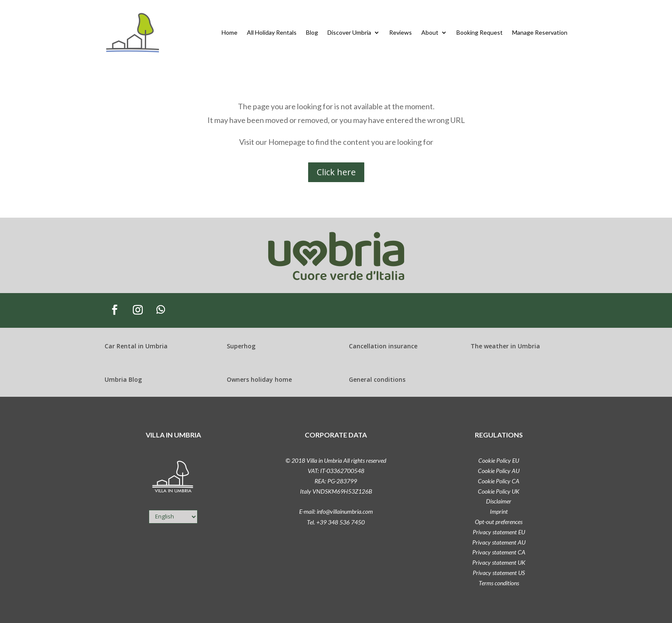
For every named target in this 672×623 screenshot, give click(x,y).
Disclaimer (499, 501)
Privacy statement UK (499, 562)
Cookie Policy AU (499, 471)
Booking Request (480, 32)
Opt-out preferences (499, 522)
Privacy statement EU (499, 532)
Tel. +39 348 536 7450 (336, 522)
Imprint (499, 511)
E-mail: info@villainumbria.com (336, 511)
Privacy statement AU (499, 542)
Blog (312, 32)
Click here (336, 172)
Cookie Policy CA (499, 481)
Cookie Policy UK (499, 491)
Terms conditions (499, 583)
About (430, 32)
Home (229, 32)
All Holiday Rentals (272, 32)
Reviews (400, 32)
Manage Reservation (540, 32)
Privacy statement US (499, 573)
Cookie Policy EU (499, 460)
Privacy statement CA (499, 552)
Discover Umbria (349, 32)
